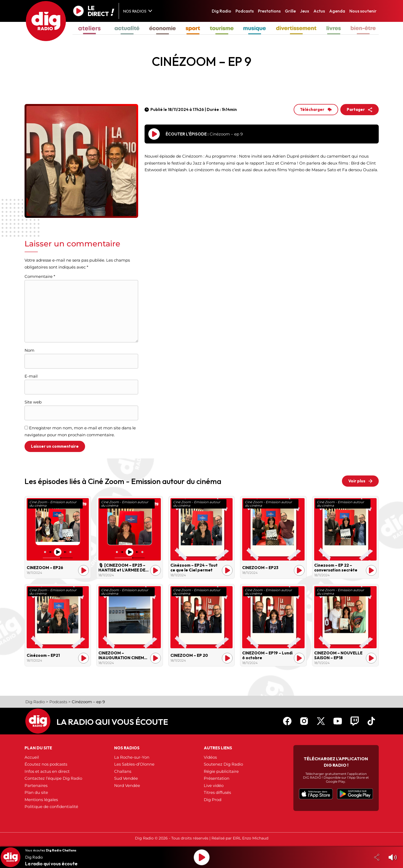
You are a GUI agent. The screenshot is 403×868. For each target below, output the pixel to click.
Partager (360, 109)
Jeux (305, 11)
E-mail (31, 376)
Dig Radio (222, 11)
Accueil (32, 757)
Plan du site (36, 792)
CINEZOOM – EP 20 (189, 655)
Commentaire (40, 276)
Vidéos (210, 757)
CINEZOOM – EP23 (260, 568)
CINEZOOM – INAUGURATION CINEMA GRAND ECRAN (123, 655)
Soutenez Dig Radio (223, 764)
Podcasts (245, 11)
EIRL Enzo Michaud (251, 838)
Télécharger (316, 109)
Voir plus (360, 481)
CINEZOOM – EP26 (45, 568)
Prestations (269, 11)
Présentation (217, 778)
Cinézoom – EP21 (43, 655)
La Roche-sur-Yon (132, 757)
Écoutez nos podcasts (46, 764)
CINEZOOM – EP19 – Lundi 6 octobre (267, 655)
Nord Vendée (127, 785)
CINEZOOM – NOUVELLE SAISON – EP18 (338, 655)
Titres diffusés (217, 792)
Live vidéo (214, 785)
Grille (290, 11)
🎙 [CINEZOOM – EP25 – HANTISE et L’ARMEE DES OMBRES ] (123, 568)
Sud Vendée (126, 778)
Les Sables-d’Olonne (134, 764)
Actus (319, 11)
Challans (123, 771)
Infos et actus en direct (47, 771)
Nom (29, 350)
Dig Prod (213, 800)
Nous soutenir (363, 11)
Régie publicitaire (221, 771)
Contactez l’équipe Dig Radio (53, 778)
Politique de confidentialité (51, 807)
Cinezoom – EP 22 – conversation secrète (336, 568)
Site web (33, 402)
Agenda (337, 11)
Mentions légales (41, 800)
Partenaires (36, 785)
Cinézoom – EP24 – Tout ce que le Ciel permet (194, 568)
